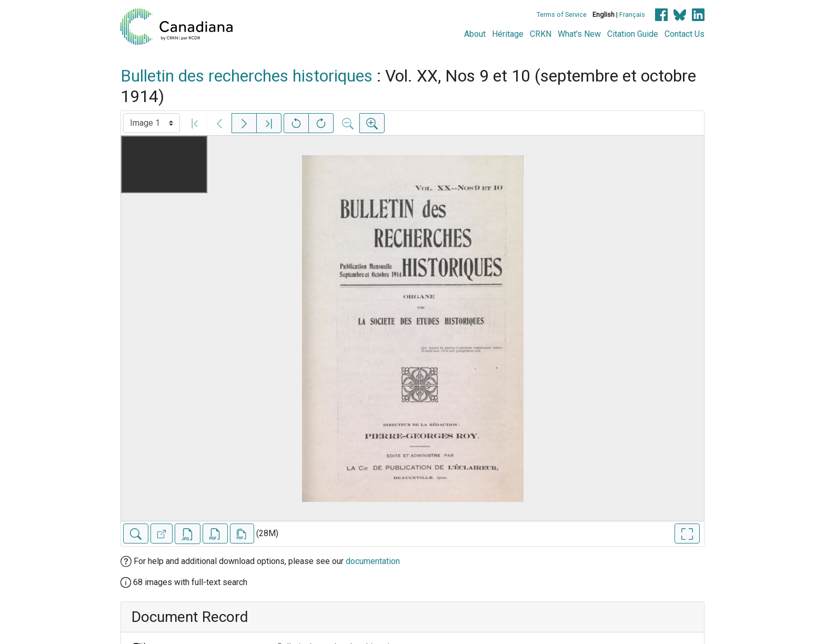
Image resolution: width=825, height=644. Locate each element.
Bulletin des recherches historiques (247, 76)
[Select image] (152, 123)
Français (632, 14)
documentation (373, 561)
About (475, 34)
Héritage (508, 34)
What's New (579, 34)
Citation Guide (633, 34)
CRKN (541, 34)
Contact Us (685, 34)
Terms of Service (562, 14)
